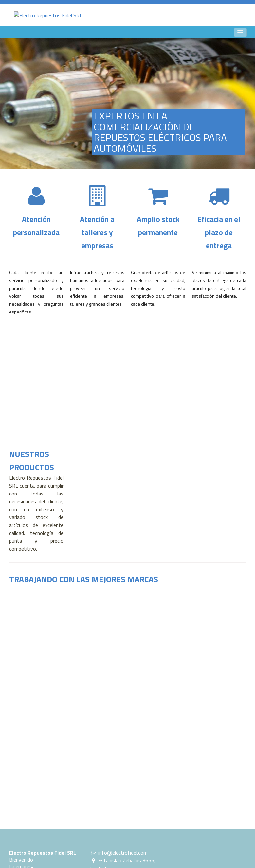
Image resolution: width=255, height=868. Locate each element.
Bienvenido (21, 860)
